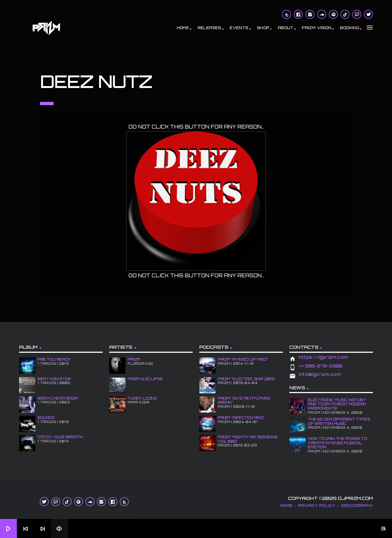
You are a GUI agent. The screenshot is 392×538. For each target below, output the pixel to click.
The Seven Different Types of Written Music (339, 421)
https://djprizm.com (323, 357)
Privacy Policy (317, 506)
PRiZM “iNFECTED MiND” (241, 418)
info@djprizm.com (320, 374)
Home (183, 28)
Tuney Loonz (142, 398)
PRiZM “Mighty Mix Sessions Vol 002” (248, 439)
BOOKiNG (350, 28)
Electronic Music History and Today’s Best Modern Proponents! (337, 404)
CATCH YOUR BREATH (60, 437)
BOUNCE (46, 418)
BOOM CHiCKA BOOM (58, 398)
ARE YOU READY (54, 359)
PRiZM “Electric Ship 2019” (247, 379)
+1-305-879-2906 (321, 366)
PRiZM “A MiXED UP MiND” (243, 359)
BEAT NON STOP (54, 379)
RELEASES (209, 28)
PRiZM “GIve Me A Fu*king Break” (244, 400)
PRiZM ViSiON (317, 28)
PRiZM (134, 359)
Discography (357, 506)
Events (239, 28)
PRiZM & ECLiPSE (145, 379)
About (286, 28)
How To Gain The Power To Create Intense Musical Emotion (338, 443)
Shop (263, 28)
